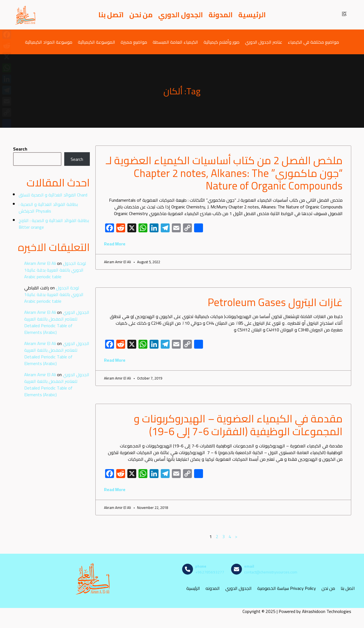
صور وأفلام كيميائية (221, 42)
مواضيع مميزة (134, 42)
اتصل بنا (111, 15)
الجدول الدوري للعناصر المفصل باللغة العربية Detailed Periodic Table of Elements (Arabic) (57, 322)
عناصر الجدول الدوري (264, 42)
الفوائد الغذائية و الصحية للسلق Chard (53, 195)
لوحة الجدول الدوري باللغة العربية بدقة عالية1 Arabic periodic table (55, 270)
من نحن (141, 15)
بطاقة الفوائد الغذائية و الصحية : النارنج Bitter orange (54, 224)
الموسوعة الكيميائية (96, 42)
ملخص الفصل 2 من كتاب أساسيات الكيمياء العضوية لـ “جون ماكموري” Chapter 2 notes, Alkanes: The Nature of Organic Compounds (224, 173)
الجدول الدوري (181, 15)
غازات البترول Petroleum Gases (275, 302)
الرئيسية (252, 15)
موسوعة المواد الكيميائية (49, 42)
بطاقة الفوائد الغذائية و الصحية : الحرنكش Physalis (48, 208)
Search (20, 149)
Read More (115, 244)
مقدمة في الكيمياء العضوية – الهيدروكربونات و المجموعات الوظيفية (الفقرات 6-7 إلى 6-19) (238, 425)
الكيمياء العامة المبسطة (175, 42)
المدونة (221, 15)
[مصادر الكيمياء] (26, 15)
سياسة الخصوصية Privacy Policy (287, 588)
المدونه (213, 588)
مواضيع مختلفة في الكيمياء (313, 42)
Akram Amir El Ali (40, 263)
